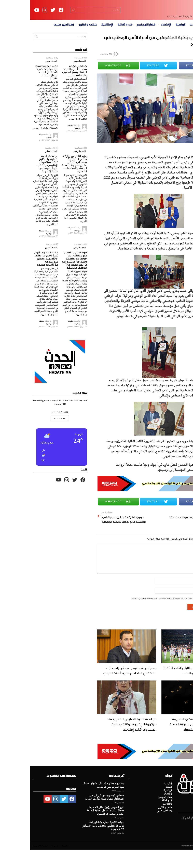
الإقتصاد (136, 42)
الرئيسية (177, 42)
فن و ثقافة (95, 42)
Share (186, 96)
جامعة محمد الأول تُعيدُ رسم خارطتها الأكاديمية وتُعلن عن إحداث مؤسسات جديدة (16, 276)
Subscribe (30, 437)
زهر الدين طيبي (33, 42)
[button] (48, 474)
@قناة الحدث (30, 430)
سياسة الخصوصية (10, 864)
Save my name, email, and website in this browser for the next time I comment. (140, 617)
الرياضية (150, 42)
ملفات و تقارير (58, 42)
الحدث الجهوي (49, 79)
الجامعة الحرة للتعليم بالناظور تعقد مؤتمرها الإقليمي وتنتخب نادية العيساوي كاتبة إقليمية (101, 742)
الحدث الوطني (49, 170)
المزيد (42, 137)
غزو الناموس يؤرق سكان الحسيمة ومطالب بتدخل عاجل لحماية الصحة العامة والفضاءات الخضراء (165, 742)
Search (43, 20)
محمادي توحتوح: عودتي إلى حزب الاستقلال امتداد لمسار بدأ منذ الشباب (100, 688)
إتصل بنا (25, 864)
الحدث (163, 42)
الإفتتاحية (77, 42)
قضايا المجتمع (116, 42)
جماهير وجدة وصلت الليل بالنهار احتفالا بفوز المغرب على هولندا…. (162, 688)
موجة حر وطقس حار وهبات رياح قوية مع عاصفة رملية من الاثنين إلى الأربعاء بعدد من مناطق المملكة (44, 278)
